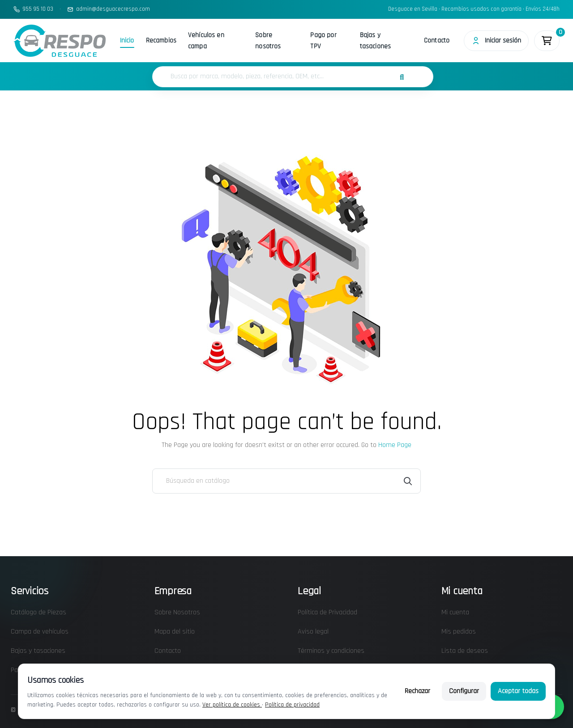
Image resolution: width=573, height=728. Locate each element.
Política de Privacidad (327, 612)
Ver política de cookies (232, 705)
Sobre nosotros (268, 40)
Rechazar (417, 691)
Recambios (161, 40)
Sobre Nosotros (177, 612)
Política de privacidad (292, 705)
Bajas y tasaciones (375, 40)
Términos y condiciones (331, 651)
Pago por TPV (323, 40)
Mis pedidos (459, 632)
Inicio (127, 40)
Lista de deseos (465, 651)
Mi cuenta (455, 612)
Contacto (436, 40)
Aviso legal (313, 632)
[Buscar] (286, 481)
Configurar (464, 691)
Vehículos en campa (206, 40)
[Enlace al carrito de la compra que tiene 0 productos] (547, 41)
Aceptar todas (518, 691)
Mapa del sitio (175, 632)
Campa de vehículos (40, 632)
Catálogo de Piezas (38, 612)
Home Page (395, 445)
